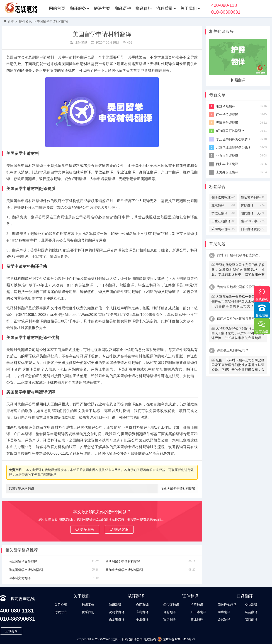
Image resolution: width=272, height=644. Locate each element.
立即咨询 (11, 631)
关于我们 (189, 8)
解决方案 (102, 8)
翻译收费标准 (223, 197)
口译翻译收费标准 (253, 229)
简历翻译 (115, 605)
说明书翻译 (117, 612)
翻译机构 (68, 70)
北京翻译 (223, 205)
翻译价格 (144, 8)
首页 (11, 22)
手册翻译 (142, 619)
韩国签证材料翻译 (21, 489)
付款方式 (61, 612)
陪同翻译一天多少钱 (253, 213)
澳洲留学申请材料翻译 (123, 561)
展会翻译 (251, 612)
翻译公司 (172, 64)
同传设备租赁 (227, 605)
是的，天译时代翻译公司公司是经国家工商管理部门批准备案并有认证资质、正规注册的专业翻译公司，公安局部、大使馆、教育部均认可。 (238, 365)
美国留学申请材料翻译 (53, 22)
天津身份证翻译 (227, 123)
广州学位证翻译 (227, 115)
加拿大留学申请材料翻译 (178, 489)
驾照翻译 (127, 285)
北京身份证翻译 (227, 156)
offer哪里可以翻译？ (230, 131)
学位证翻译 (104, 172)
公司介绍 (61, 605)
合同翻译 (142, 605)
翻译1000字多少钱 (253, 221)
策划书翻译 (117, 619)
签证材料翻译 (253, 197)
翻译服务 (78, 8)
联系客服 (119, 529)
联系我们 (88, 612)
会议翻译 (224, 619)
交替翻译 (251, 605)
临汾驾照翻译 (226, 106)
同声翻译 (224, 612)
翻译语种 (123, 8)
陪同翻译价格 (223, 229)
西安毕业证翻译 (227, 164)
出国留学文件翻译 (23, 561)
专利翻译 (142, 612)
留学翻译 (17, 70)
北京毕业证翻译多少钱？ (233, 147)
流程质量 (165, 8)
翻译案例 (88, 605)
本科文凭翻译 (20, 578)
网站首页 (57, 8)
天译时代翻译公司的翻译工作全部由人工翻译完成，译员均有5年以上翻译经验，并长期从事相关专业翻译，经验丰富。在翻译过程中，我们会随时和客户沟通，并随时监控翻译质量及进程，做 (238, 334)
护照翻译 (238, 80)
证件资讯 (25, 22)
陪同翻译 (251, 619)
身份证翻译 (148, 172)
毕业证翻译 (126, 172)
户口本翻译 (170, 172)
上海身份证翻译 (227, 172)
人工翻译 (54, 404)
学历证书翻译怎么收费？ (233, 139)
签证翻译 (197, 619)
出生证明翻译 (223, 221)
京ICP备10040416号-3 (176, 639)
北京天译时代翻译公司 (127, 639)
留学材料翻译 (17, 279)
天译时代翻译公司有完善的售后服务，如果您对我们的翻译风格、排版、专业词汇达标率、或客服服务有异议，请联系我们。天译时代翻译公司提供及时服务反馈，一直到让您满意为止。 (238, 270)
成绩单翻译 (82, 172)
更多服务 (85, 529)
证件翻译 (73, 279)
